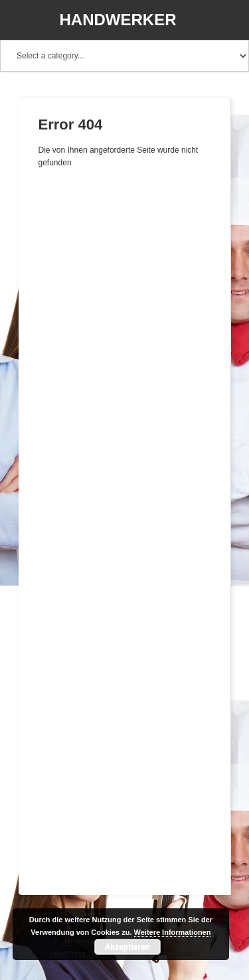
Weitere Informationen (173, 932)
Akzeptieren (127, 947)
